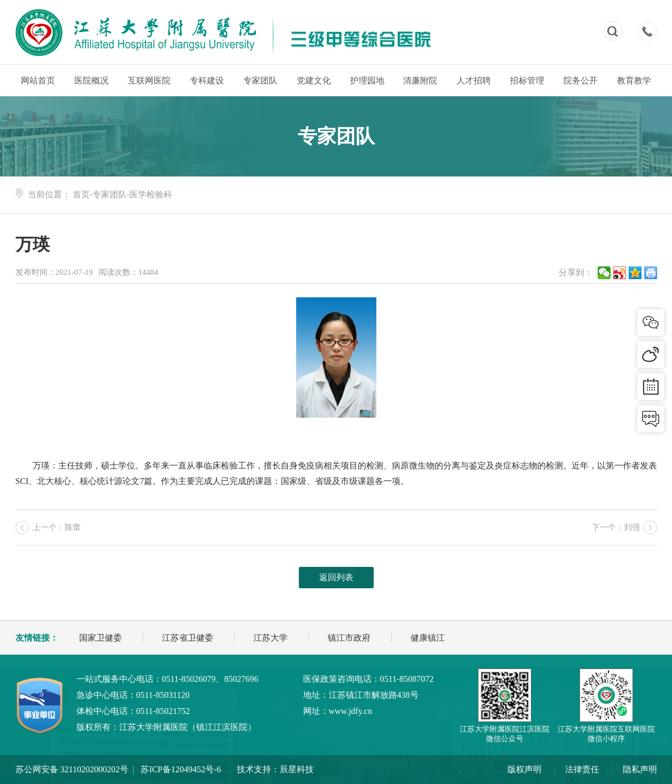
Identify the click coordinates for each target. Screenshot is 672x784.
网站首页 (38, 80)
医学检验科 (151, 194)
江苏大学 (271, 638)
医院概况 (91, 80)
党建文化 (314, 80)
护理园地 (367, 80)
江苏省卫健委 (188, 638)
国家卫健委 (101, 638)
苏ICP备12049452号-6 (181, 769)
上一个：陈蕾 (57, 527)
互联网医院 (149, 80)
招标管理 (527, 80)
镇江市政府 (349, 638)
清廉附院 (420, 80)
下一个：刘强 (616, 527)
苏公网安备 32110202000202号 (72, 769)
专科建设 (207, 80)
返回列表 (336, 577)
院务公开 (581, 80)
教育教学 (634, 80)
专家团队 (260, 80)
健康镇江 (428, 638)
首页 (81, 194)
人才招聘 (474, 80)
